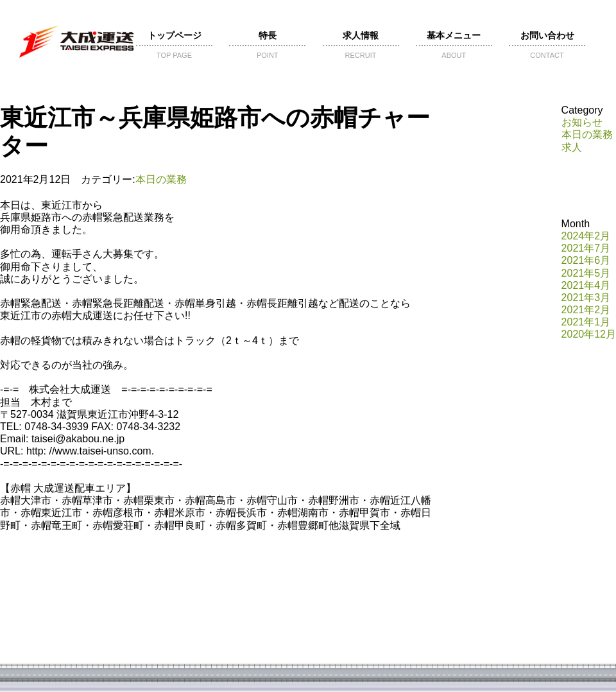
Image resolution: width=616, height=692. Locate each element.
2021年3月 (586, 298)
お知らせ (582, 122)
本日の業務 (161, 179)
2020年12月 (589, 334)
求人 (572, 147)
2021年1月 (586, 322)
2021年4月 (586, 285)
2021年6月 (586, 260)
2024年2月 (586, 236)
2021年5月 (586, 273)
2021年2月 (586, 310)
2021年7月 (586, 248)
